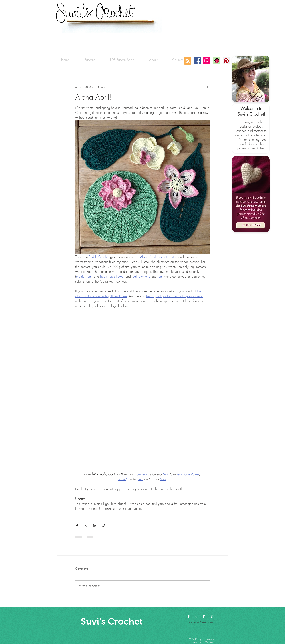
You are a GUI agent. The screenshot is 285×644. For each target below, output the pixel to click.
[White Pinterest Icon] (212, 617)
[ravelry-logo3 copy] (204, 617)
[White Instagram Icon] (196, 617)
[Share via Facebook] (77, 526)
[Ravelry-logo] (217, 61)
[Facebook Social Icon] (197, 61)
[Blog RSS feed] (188, 61)
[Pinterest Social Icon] (226, 61)
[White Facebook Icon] (189, 617)
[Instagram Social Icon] (207, 61)
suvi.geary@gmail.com (201, 622)
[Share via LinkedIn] (95, 526)
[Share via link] (104, 526)
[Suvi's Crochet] (112, 621)
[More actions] (208, 87)
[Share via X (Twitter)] (86, 526)
